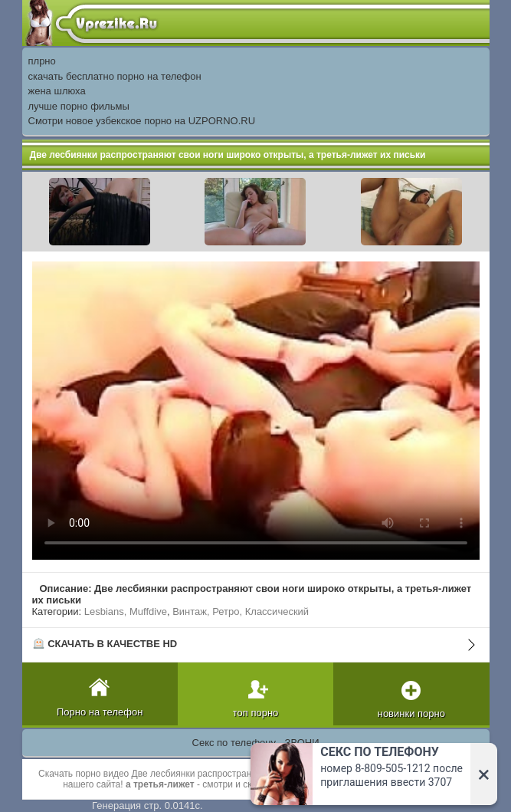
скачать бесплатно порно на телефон (115, 76)
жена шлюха (57, 91)
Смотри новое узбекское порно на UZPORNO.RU (142, 121)
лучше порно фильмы (79, 106)
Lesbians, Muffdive (126, 611)
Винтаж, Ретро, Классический (241, 611)
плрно (42, 61)
